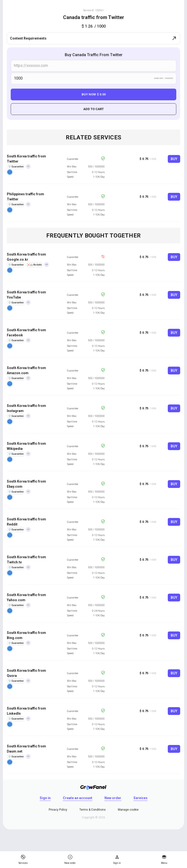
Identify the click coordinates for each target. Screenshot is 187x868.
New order (113, 798)
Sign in (45, 798)
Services (140, 798)
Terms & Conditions (93, 810)
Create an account (78, 798)
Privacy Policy (58, 810)
